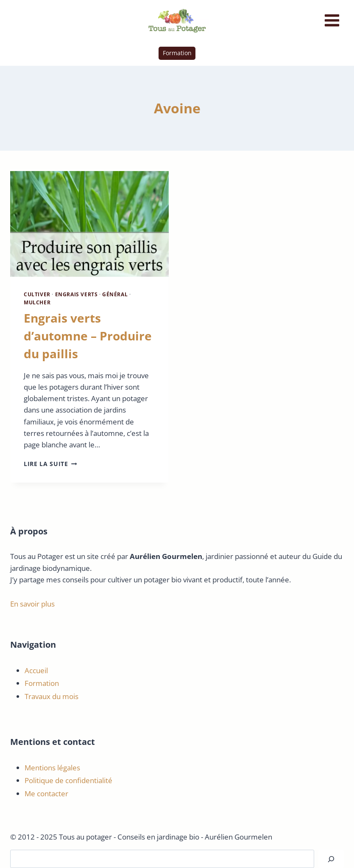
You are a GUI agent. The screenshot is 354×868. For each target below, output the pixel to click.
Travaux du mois (52, 696)
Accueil (36, 670)
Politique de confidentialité (68, 780)
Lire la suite (50, 464)
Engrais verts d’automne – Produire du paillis (88, 336)
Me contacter (46, 794)
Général (115, 294)
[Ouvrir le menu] (332, 20)
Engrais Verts (77, 294)
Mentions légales (52, 768)
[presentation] (89, 224)
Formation (177, 53)
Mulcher (37, 302)
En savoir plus (32, 604)
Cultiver (37, 294)
